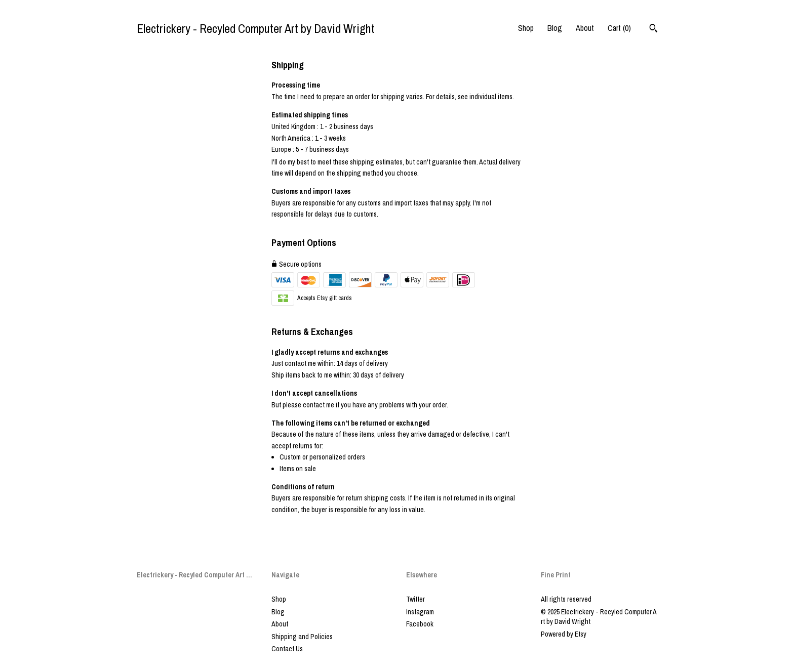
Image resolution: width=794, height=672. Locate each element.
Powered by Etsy (564, 634)
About (585, 28)
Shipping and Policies (302, 637)
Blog (555, 28)
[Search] (653, 29)
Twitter (415, 599)
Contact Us (287, 649)
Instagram (420, 612)
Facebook (420, 624)
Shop (526, 28)
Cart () (619, 28)
